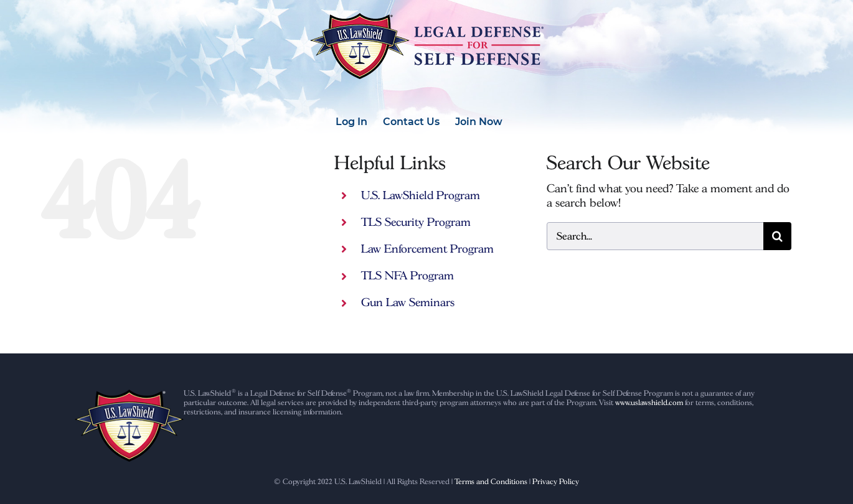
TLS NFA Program (408, 275)
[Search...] (655, 236)
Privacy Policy (556, 482)
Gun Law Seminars (408, 302)
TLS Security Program (416, 222)
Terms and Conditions (491, 482)
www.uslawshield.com (649, 403)
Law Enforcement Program (427, 249)
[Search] (777, 236)
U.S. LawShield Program (421, 195)
